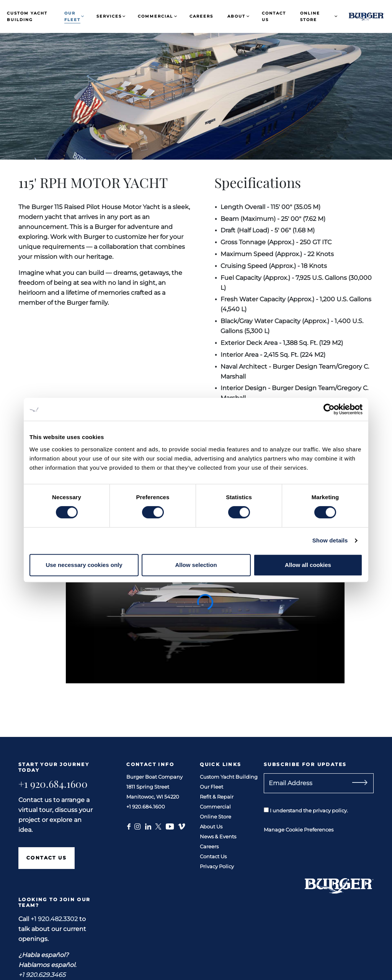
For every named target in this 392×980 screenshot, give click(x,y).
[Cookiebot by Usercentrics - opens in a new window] (329, 409)
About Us (211, 826)
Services (109, 16)
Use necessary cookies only (84, 565)
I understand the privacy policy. (306, 810)
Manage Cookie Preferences (299, 830)
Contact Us (274, 16)
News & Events (218, 836)
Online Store (310, 16)
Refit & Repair (217, 797)
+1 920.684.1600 (53, 784)
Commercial (155, 16)
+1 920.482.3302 (54, 919)
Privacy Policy (217, 866)
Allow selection (196, 565)
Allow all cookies (308, 565)
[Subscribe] (369, 783)
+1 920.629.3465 (42, 975)
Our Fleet (72, 16)
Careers (201, 16)
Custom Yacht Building (27, 16)
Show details (330, 540)
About (236, 16)
